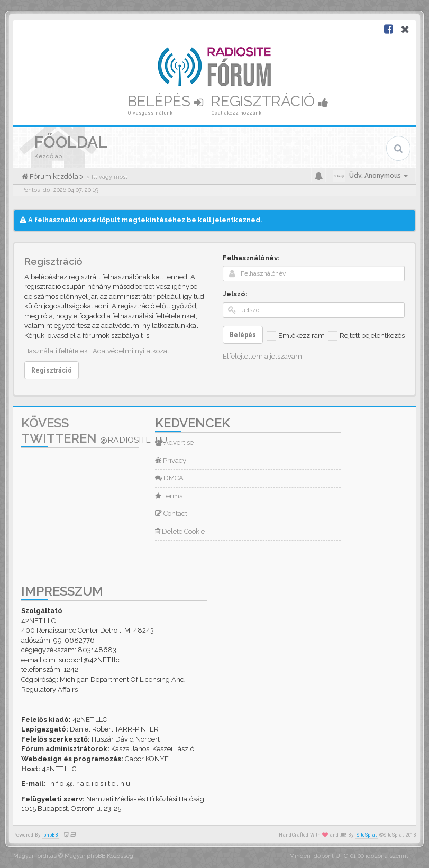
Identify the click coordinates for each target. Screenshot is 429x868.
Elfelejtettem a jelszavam (262, 356)
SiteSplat (367, 835)
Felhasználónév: (251, 258)
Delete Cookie (180, 531)
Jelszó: (235, 294)
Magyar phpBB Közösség (99, 856)
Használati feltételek (56, 351)
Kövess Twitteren (94, 431)
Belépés (165, 101)
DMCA (169, 478)
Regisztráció (270, 101)
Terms (169, 496)
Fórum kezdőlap (55, 176)
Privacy (171, 460)
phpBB (51, 835)
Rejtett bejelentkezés (366, 336)
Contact (171, 513)
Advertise (174, 442)
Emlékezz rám (296, 336)
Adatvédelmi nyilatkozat (131, 351)
